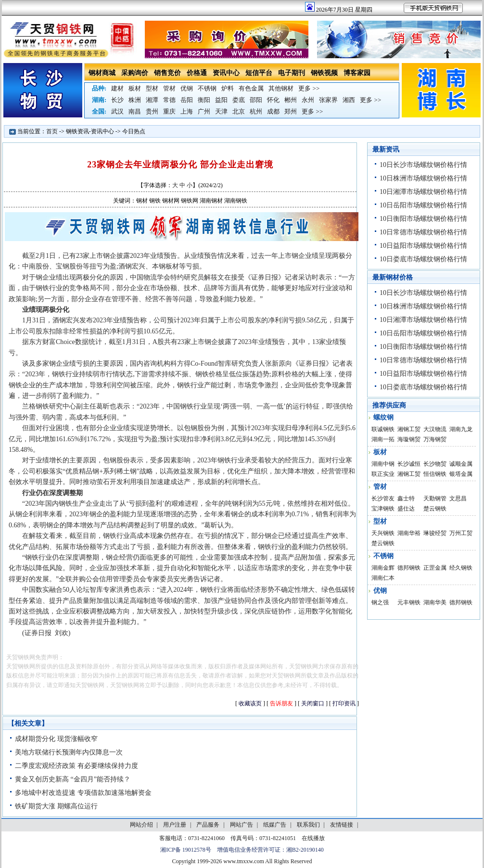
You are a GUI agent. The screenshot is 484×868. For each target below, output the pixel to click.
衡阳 (204, 100)
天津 (221, 111)
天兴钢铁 (383, 533)
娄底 (239, 100)
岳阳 (187, 100)
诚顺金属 (461, 464)
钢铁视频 (324, 73)
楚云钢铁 (435, 509)
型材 (152, 88)
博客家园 (357, 73)
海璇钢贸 (409, 439)
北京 (239, 111)
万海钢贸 (435, 439)
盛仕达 (406, 509)
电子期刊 (292, 73)
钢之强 (380, 602)
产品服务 (208, 825)
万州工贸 (461, 533)
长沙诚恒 (409, 464)
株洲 (135, 100)
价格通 (197, 73)
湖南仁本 (383, 578)
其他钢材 (281, 88)
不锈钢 (207, 88)
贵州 (152, 111)
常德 (169, 100)
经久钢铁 (461, 568)
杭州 (256, 111)
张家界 (328, 100)
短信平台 (259, 73)
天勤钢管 (435, 498)
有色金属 (251, 88)
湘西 (349, 100)
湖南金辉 (383, 568)
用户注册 (175, 825)
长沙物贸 (435, 464)
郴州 (291, 100)
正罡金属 (435, 568)
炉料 (228, 88)
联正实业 (383, 474)
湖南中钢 (383, 464)
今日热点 (134, 131)
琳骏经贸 (435, 533)
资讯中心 (226, 73)
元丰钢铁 (409, 602)
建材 (117, 88)
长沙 (117, 100)
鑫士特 (406, 498)
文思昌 (458, 498)
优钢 (187, 88)
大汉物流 (435, 429)
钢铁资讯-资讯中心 (90, 131)
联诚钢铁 (383, 429)
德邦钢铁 (409, 568)
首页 (52, 131)
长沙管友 (383, 498)
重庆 (169, 111)
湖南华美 (435, 602)
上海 (187, 111)
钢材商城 (102, 73)
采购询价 (135, 73)
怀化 (273, 100)
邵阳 (256, 100)
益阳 (221, 100)
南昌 (135, 111)
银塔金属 (461, 474)
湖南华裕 (409, 533)
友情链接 (342, 825)
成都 (273, 111)
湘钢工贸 (409, 429)
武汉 (117, 111)
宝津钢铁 (383, 509)
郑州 (291, 111)
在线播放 (313, 838)
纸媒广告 (275, 825)
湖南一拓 (383, 439)
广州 (204, 111)
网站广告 (242, 825)
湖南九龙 (461, 429)
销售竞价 (167, 73)
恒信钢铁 (435, 474)
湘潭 (152, 100)
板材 (135, 88)
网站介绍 (141, 825)
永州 (308, 100)
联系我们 (308, 825)
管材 (169, 88)
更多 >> (309, 88)
